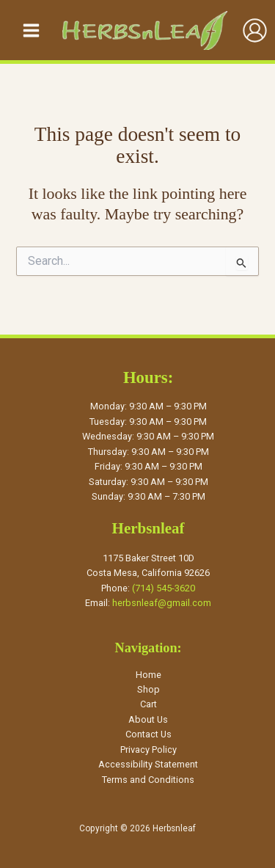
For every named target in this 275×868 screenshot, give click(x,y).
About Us (148, 719)
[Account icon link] (255, 30)
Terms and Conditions (148, 780)
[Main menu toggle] (31, 30)
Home (148, 675)
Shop (148, 689)
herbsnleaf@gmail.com (162, 603)
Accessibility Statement (148, 764)
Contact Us (148, 734)
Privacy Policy (148, 750)
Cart (148, 704)
